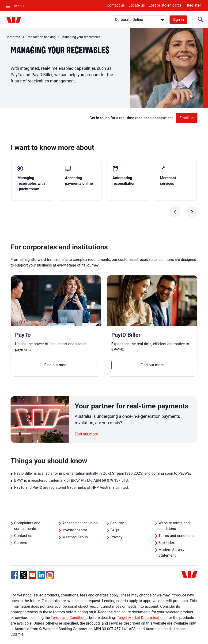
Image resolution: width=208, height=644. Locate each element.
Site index (167, 531)
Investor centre (75, 519)
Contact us (116, 5)
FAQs (115, 519)
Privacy (117, 526)
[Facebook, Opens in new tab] (15, 564)
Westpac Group (75, 526)
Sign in (178, 20)
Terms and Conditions (69, 606)
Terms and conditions (177, 524)
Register (194, 5)
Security (117, 512)
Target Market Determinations (142, 606)
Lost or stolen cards (165, 5)
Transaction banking (41, 37)
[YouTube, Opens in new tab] (32, 564)
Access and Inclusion (80, 512)
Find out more (56, 354)
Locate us (137, 5)
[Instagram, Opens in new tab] (50, 566)
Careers (21, 531)
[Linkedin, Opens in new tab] (41, 564)
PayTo (23, 324)
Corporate (13, 37)
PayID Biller (126, 324)
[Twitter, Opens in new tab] (23, 564)
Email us (187, 118)
